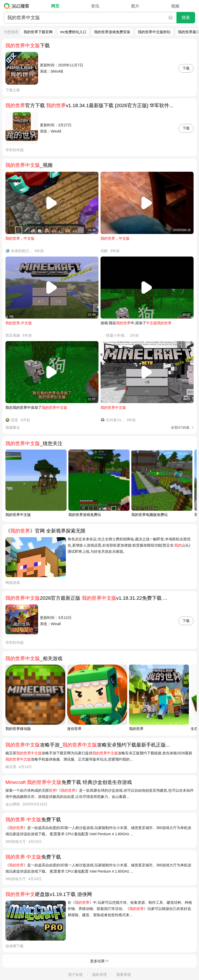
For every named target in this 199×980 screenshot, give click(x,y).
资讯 (95, 6)
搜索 (186, 18)
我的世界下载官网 (38, 32)
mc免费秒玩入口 (73, 32)
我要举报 (124, 975)
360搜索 (18, 6)
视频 (175, 6)
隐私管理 (99, 975)
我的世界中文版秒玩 (154, 32)
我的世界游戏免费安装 (112, 32)
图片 (135, 6)
